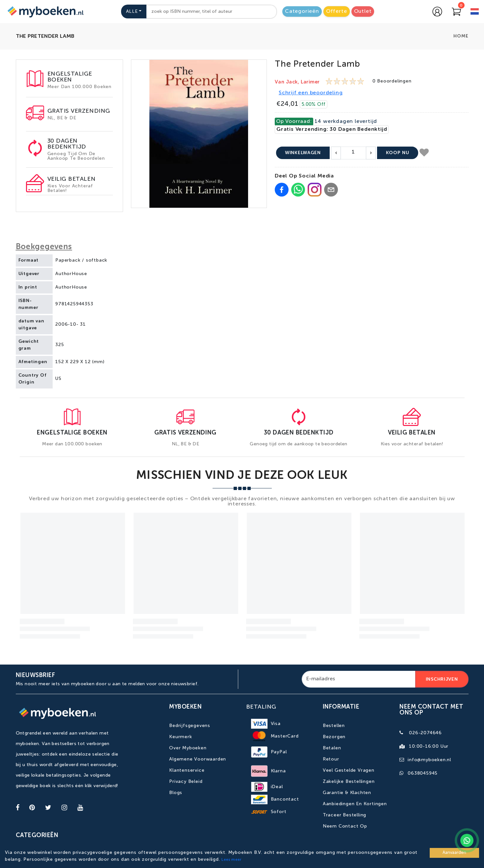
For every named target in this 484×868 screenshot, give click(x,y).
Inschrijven (442, 679)
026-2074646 (425, 733)
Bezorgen (334, 737)
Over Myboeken (188, 748)
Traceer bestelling (344, 815)
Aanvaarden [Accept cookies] (454, 853)
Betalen (332, 748)
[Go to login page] (437, 12)
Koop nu (398, 153)
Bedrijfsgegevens (190, 726)
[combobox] (212, 12)
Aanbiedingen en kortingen (355, 804)
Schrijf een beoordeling (311, 93)
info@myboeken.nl (429, 760)
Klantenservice (187, 770)
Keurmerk (180, 737)
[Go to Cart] (456, 12)
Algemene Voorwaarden (198, 759)
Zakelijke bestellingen (349, 782)
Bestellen (334, 726)
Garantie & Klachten (347, 793)
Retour (331, 759)
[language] (475, 12)
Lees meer (231, 860)
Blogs (176, 793)
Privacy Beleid (186, 782)
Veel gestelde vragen (349, 770)
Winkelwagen (303, 153)
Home (461, 36)
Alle (132, 12)
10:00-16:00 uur (429, 746)
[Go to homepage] (45, 12)
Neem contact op (345, 826)
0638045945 (423, 773)
